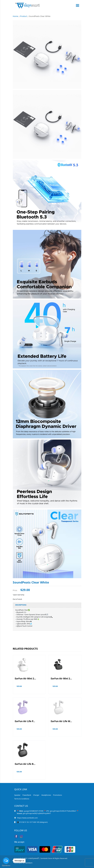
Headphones (46, 795)
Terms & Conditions (22, 799)
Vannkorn (29, 863)
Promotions (57, 795)
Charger (36, 795)
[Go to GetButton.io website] (6, 865)
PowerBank (27, 795)
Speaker (17, 795)
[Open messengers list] (6, 861)
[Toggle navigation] (77, 5)
